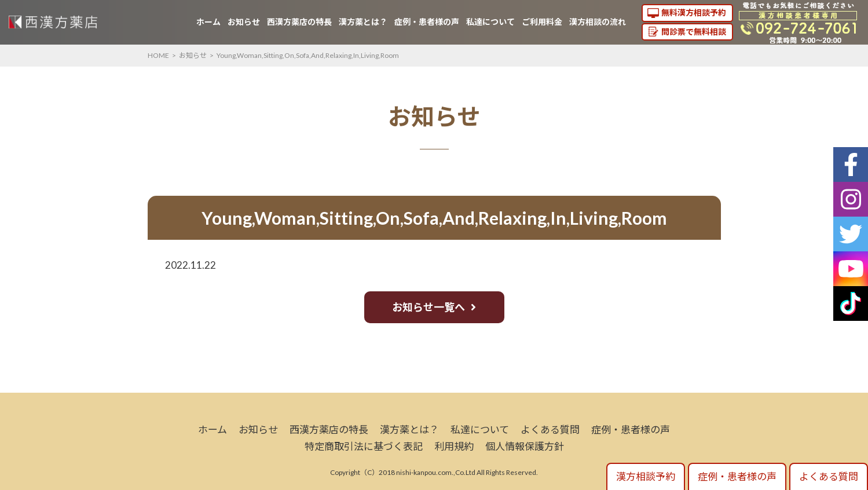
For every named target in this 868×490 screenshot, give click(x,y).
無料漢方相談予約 (694, 12)
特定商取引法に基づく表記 (364, 446)
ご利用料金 (542, 22)
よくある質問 (550, 429)
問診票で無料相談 (694, 32)
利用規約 (454, 446)
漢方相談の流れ (598, 22)
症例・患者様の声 (427, 22)
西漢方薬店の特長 (299, 22)
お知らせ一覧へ (428, 307)
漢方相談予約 (646, 476)
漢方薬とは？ (363, 22)
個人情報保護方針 (525, 446)
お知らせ (244, 22)
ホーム (208, 22)
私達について (490, 22)
